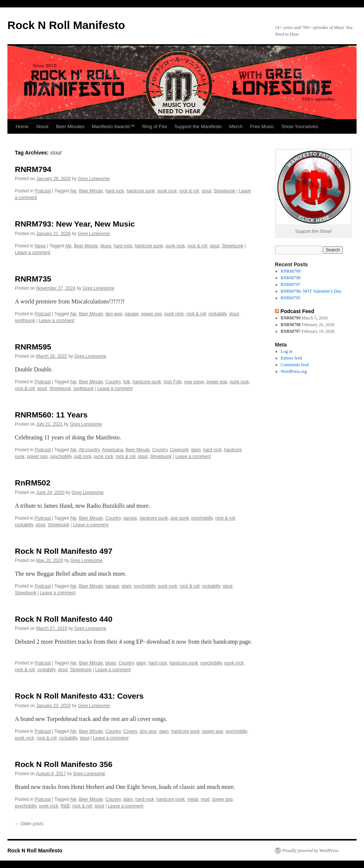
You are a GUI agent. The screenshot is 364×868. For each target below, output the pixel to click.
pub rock (83, 456)
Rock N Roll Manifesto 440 (64, 619)
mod (205, 799)
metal (193, 799)
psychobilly (61, 456)
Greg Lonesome (94, 179)
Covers (130, 731)
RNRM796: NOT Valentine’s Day (311, 291)
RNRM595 (33, 347)
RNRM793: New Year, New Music (75, 224)
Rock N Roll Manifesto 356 (64, 764)
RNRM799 (291, 271)
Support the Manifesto (198, 126)
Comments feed (295, 365)
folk (127, 382)
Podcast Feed (297, 311)
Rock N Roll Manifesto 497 (64, 551)
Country (113, 382)
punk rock (167, 191)
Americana (112, 450)
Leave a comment (32, 253)
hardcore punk (141, 191)
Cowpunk (179, 450)
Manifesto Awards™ (113, 126)
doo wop (114, 314)
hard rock (115, 191)
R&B (65, 806)
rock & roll (189, 191)
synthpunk (25, 321)
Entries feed (292, 358)
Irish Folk (173, 382)
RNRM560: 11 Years (51, 415)
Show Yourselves (300, 126)
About (42, 126)
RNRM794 (33, 169)
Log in (287, 351)
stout (207, 191)
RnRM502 (33, 483)
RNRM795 (291, 298)
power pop (152, 314)
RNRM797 (291, 285)
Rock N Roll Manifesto (66, 25)
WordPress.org (294, 371)
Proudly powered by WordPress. (311, 851)
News (40, 246)
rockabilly (217, 314)
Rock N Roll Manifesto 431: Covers (79, 696)
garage (132, 314)
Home (22, 126)
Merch (236, 126)
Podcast (43, 191)
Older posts (29, 824)
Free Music (262, 126)
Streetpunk (224, 191)
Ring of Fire (155, 126)
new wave (194, 382)
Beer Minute (91, 191)
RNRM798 (291, 278)
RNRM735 (33, 279)
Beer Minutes (70, 126)
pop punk (180, 518)
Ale (73, 191)
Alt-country (89, 450)
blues (106, 246)
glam (196, 450)
